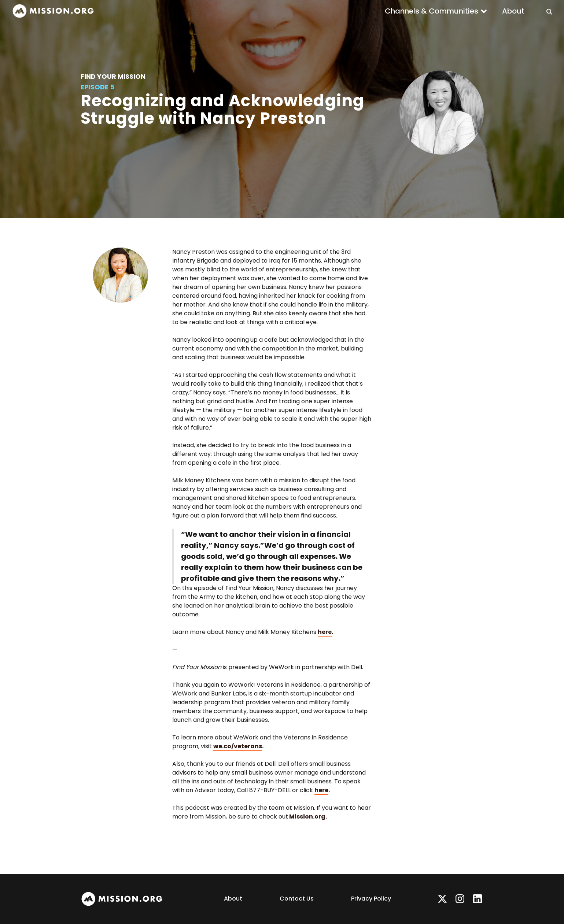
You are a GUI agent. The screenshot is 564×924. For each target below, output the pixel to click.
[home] (53, 11)
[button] (436, 11)
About (513, 11)
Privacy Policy (371, 899)
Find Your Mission (113, 76)
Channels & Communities (432, 11)
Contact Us (297, 899)
